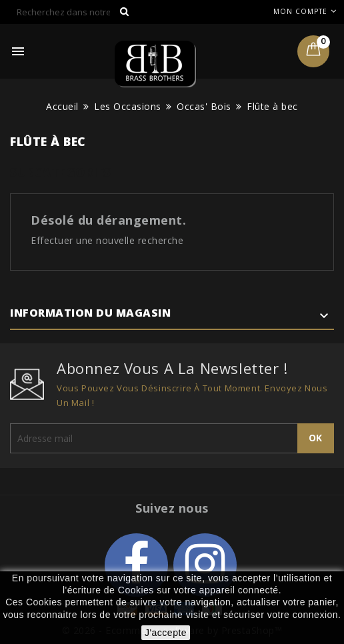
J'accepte (166, 633)
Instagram (205, 565)
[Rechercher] (73, 12)
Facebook (136, 565)
